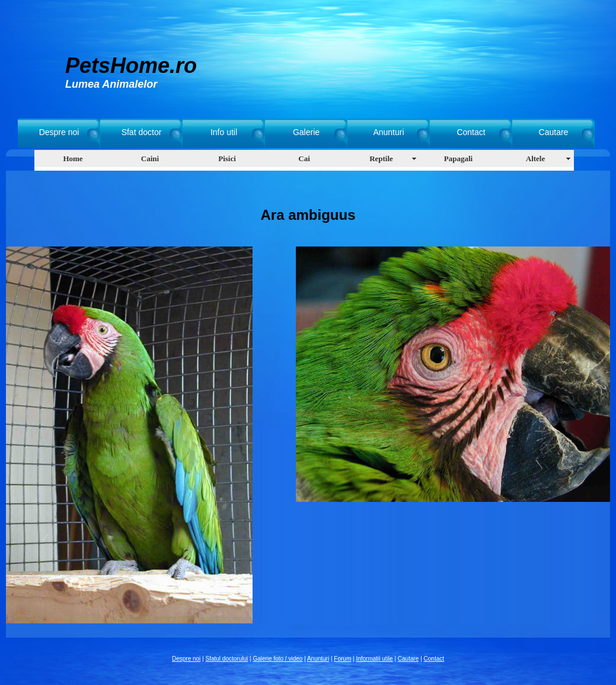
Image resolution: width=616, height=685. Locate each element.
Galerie (306, 132)
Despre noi (59, 132)
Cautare (554, 132)
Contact (471, 132)
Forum (342, 659)
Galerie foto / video (277, 659)
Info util (224, 132)
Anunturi (388, 132)
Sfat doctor (142, 132)
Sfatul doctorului (227, 659)
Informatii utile (374, 659)
